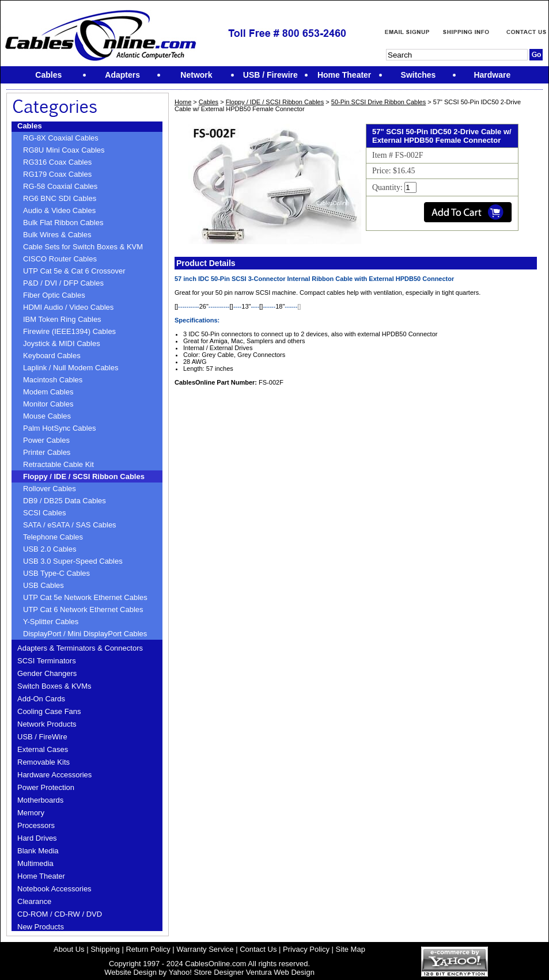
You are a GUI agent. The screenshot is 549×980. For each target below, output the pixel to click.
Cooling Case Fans (49, 711)
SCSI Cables (44, 513)
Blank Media (38, 851)
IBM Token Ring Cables (62, 319)
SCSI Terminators (47, 661)
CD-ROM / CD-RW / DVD (60, 914)
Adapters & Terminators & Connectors (80, 648)
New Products (41, 927)
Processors (36, 825)
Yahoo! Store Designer (207, 972)
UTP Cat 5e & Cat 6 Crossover (74, 271)
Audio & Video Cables (59, 210)
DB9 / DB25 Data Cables (65, 501)
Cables (30, 126)
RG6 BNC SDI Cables (60, 198)
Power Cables (46, 440)
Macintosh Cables (53, 380)
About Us (69, 949)
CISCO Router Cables (60, 259)
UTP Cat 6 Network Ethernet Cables (83, 609)
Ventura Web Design (280, 972)
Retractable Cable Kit (58, 464)
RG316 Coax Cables (57, 162)
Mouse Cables (47, 416)
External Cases (43, 749)
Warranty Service (205, 949)
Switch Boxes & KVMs (54, 686)
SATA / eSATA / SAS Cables (70, 525)
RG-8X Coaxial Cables (61, 138)
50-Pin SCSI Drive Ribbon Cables (378, 102)
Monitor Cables (48, 404)
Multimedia (35, 863)
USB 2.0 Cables (50, 549)
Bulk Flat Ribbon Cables (63, 223)
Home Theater (41, 876)
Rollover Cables (50, 489)
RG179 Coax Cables (57, 174)
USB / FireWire (42, 737)
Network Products (47, 724)
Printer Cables (47, 452)
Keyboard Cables (52, 356)
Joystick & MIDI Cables (62, 343)
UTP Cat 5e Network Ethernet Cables (85, 597)
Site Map (351, 949)
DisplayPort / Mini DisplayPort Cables (85, 634)
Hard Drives (37, 838)
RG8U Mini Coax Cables (64, 150)
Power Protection (46, 787)
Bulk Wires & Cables (57, 235)
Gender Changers (47, 673)
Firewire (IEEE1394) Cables (69, 331)
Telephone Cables (53, 537)
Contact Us (258, 949)
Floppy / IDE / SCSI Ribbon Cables (84, 476)
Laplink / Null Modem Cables (71, 368)
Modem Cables (48, 392)
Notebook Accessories (54, 889)
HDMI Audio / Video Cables (68, 307)
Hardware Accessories (54, 775)
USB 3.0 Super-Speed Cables (73, 561)
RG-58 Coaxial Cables (60, 186)
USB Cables (43, 585)
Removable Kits (43, 762)
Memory (31, 813)
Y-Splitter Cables (51, 622)
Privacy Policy (306, 949)
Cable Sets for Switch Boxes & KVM (83, 247)
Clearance (34, 901)
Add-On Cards (41, 699)
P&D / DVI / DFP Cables (63, 283)
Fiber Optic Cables (54, 295)
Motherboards (40, 800)
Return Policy (148, 949)
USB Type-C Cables (56, 573)
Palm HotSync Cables (59, 428)
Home (183, 102)
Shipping (105, 949)
